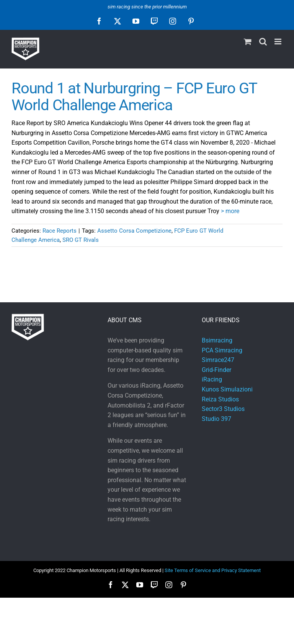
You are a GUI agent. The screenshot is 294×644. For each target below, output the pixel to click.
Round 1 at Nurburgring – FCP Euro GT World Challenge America (134, 97)
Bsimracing (217, 340)
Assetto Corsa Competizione (134, 231)
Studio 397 (216, 419)
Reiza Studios (220, 399)
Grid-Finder (216, 370)
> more (230, 211)
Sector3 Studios (223, 409)
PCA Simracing (222, 350)
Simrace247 (218, 360)
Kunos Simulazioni (227, 389)
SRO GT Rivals (81, 240)
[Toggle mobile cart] (248, 42)
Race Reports (60, 231)
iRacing (212, 379)
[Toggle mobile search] (263, 42)
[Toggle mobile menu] (278, 42)
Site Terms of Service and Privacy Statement (213, 570)
